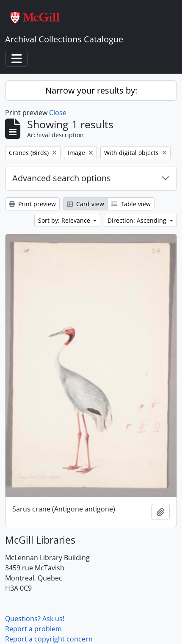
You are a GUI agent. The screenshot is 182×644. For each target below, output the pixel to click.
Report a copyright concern (49, 639)
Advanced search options (62, 178)
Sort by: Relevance (65, 220)
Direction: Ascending (138, 220)
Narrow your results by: (91, 90)
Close (58, 113)
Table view (131, 204)
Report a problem (33, 629)
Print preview (32, 204)
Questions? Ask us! (35, 619)
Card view (85, 204)
